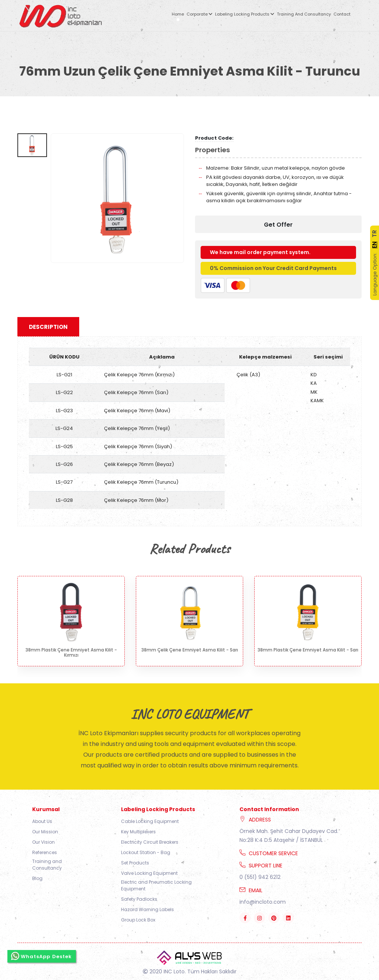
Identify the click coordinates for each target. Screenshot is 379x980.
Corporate (199, 14)
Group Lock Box (138, 920)
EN (374, 245)
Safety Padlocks (139, 899)
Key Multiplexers (138, 832)
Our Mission (45, 832)
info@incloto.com (263, 902)
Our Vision (43, 842)
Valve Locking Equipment (149, 873)
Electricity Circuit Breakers (150, 842)
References (45, 852)
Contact (342, 14)
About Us (42, 821)
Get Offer (278, 225)
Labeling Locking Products (245, 14)
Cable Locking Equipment (150, 821)
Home (178, 14)
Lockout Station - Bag (146, 852)
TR (374, 234)
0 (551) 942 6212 (260, 877)
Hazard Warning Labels (147, 909)
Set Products (135, 863)
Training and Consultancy (304, 14)
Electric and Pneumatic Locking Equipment (156, 885)
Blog (37, 878)
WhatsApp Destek (42, 953)
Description (48, 327)
